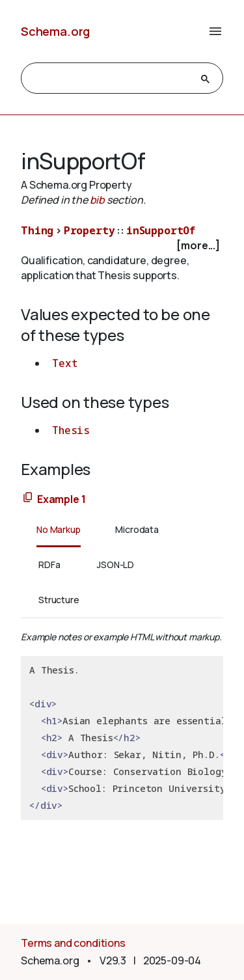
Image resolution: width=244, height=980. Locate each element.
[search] (110, 79)
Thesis (71, 430)
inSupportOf (161, 230)
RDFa (49, 565)
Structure (59, 600)
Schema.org (55, 31)
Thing (37, 230)
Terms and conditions (73, 943)
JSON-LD (115, 565)
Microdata (137, 529)
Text (64, 363)
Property (89, 230)
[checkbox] (122, 246)
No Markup (59, 529)
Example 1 (61, 499)
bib (98, 200)
